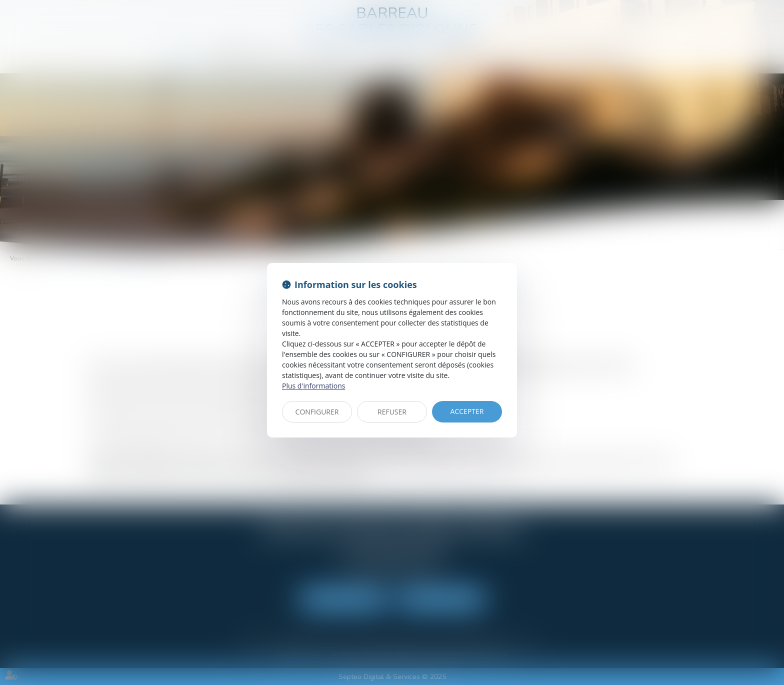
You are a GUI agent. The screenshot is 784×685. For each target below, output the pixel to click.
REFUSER (392, 412)
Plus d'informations (313, 386)
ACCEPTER (467, 411)
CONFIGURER (317, 412)
